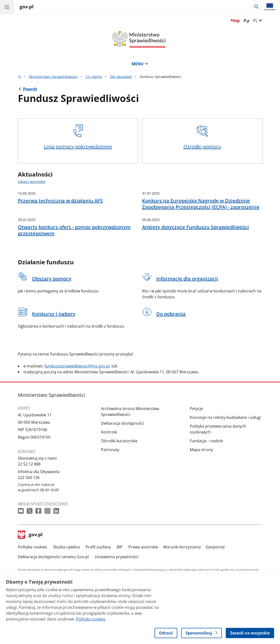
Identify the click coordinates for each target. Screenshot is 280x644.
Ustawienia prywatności (117, 557)
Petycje (196, 409)
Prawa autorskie (143, 547)
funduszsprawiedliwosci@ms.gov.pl (77, 366)
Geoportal (215, 547)
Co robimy (94, 77)
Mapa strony (201, 450)
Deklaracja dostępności (123, 423)
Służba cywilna (66, 547)
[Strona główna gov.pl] (27, 7)
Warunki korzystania (182, 547)
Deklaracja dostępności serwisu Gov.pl (53, 557)
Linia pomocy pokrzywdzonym (78, 137)
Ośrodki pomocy (202, 137)
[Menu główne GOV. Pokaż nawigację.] (7, 7)
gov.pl (30, 535)
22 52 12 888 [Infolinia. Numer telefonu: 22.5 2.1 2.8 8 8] (29, 464)
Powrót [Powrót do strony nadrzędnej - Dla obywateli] (30, 89)
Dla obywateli (121, 77)
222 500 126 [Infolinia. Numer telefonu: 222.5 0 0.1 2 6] (29, 477)
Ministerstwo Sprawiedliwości (53, 77)
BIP (120, 547)
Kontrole (109, 432)
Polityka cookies (33, 547)
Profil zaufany (98, 547)
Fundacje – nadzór (207, 441)
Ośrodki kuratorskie (119, 441)
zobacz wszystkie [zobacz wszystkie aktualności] (32, 182)
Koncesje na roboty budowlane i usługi (225, 417)
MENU (140, 64)
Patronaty (110, 450)
